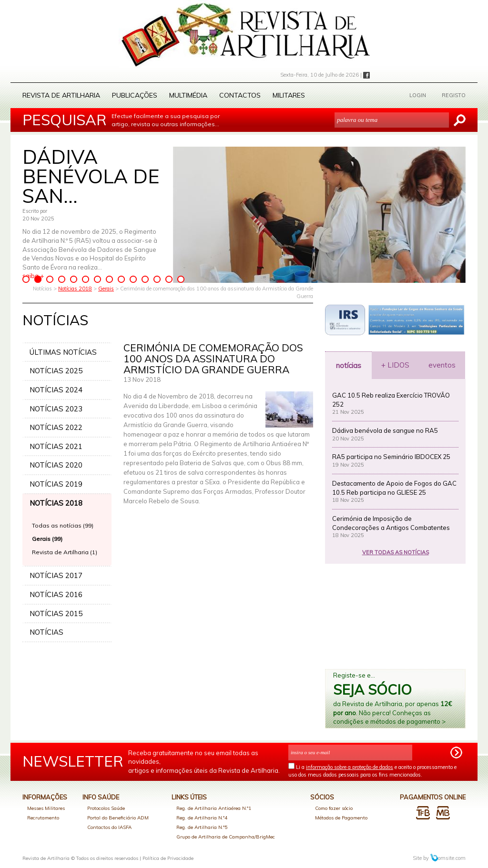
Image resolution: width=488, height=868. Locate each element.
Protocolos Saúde (106, 808)
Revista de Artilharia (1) (65, 552)
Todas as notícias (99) (63, 525)
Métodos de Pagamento (341, 818)
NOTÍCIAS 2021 (56, 446)
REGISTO (454, 95)
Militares (289, 95)
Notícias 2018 (75, 289)
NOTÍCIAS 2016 (56, 594)
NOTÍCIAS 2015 (56, 614)
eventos (442, 365)
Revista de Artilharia (61, 95)
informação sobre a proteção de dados (350, 767)
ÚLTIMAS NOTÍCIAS (63, 352)
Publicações (135, 95)
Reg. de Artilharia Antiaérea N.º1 (214, 808)
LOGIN (418, 95)
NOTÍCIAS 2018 (56, 503)
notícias (349, 365)
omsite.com (448, 858)
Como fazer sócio (334, 808)
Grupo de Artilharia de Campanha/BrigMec (226, 837)
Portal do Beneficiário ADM (118, 818)
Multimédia (188, 95)
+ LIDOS (395, 365)
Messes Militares (46, 808)
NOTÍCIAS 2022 (56, 427)
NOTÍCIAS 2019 (56, 484)
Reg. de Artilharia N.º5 (202, 827)
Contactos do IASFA (109, 827)
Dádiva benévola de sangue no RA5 (385, 430)
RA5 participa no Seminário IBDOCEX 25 (391, 457)
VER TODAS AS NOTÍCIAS (396, 552)
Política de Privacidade (168, 858)
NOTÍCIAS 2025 (56, 371)
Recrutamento (43, 818)
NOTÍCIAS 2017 (56, 575)
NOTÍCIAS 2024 (56, 390)
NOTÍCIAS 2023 (56, 409)
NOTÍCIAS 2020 (56, 465)
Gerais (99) (47, 539)
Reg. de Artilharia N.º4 (202, 818)
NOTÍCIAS (46, 632)
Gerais (106, 289)
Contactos (240, 95)
